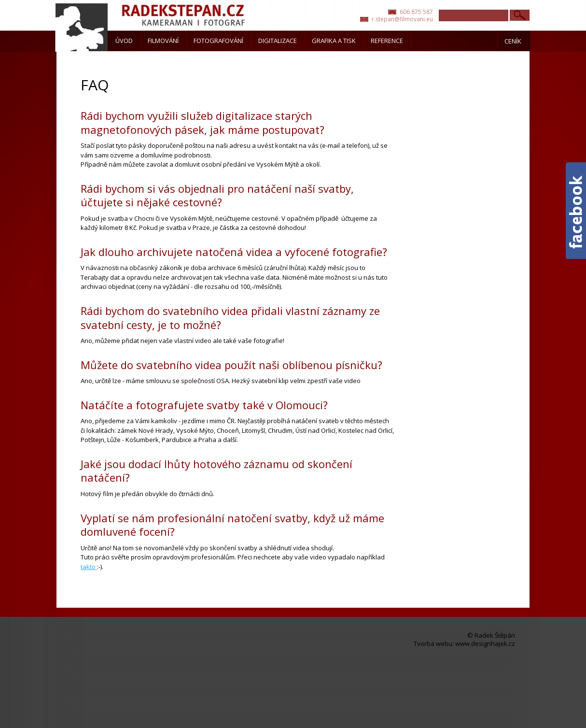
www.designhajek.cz (485, 643)
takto (89, 567)
